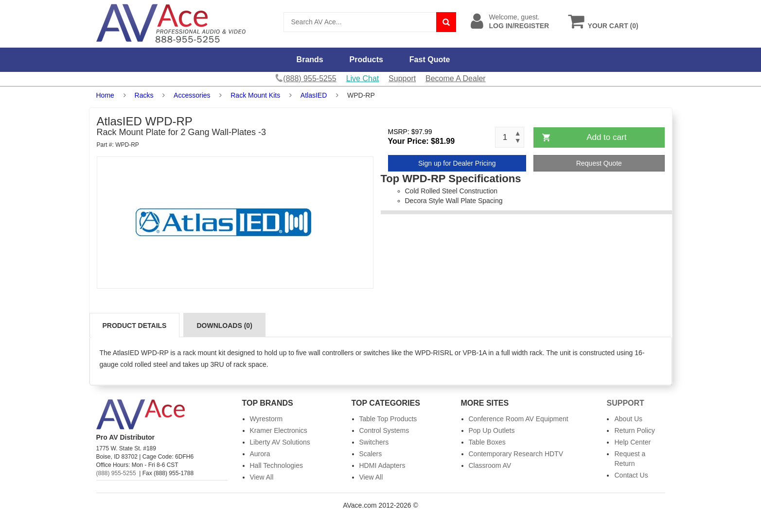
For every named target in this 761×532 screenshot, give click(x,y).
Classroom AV (490, 465)
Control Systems (384, 430)
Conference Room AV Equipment (519, 419)
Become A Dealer (456, 78)
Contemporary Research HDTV (516, 454)
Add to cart (606, 137)
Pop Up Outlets (492, 430)
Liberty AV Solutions (280, 442)
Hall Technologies (276, 465)
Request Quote (599, 163)
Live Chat (363, 78)
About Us (628, 419)
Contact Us (631, 475)
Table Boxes (487, 442)
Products (366, 60)
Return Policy (634, 430)
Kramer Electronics (279, 430)
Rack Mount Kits (255, 95)
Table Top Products (388, 419)
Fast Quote (430, 60)
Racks (144, 95)
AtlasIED (314, 95)
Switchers (374, 442)
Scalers (371, 454)
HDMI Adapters (382, 465)
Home (105, 95)
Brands (310, 60)
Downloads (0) (224, 326)
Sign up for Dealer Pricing (457, 163)
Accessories (192, 95)
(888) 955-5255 (116, 473)
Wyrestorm (266, 419)
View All (262, 477)
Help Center (632, 442)
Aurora (260, 454)
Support (402, 78)
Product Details (135, 326)
